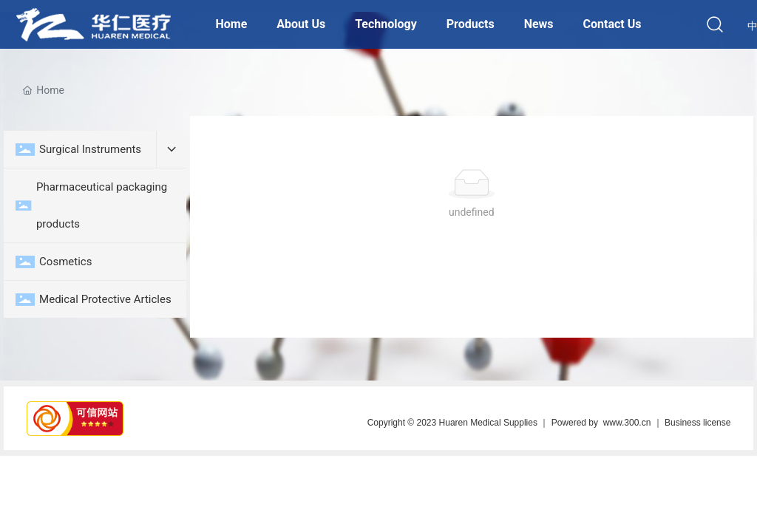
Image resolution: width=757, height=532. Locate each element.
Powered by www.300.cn (601, 423)
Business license (697, 423)
